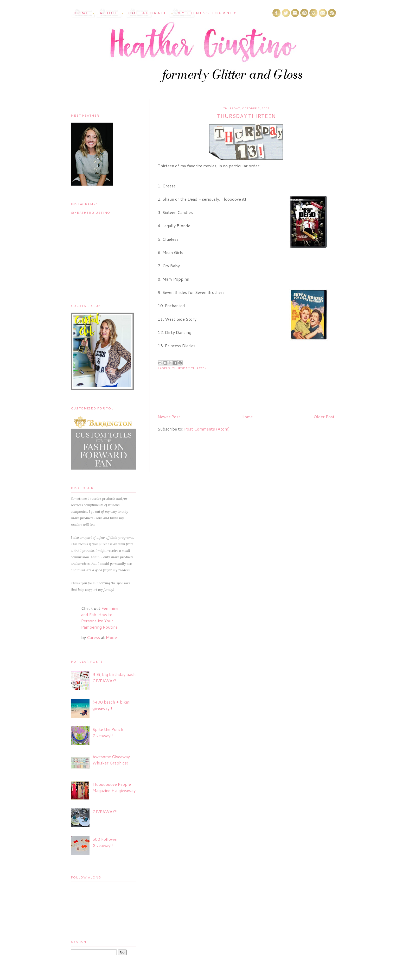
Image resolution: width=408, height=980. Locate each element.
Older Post (324, 417)
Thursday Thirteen (190, 368)
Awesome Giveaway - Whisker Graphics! (113, 760)
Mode (111, 637)
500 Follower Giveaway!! (105, 842)
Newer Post (169, 417)
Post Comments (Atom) (207, 429)
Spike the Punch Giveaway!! (108, 732)
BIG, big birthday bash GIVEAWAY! (114, 677)
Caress (93, 637)
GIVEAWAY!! (105, 811)
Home (247, 417)
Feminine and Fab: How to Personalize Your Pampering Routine (100, 618)
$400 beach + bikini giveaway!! (111, 705)
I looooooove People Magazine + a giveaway (114, 787)
